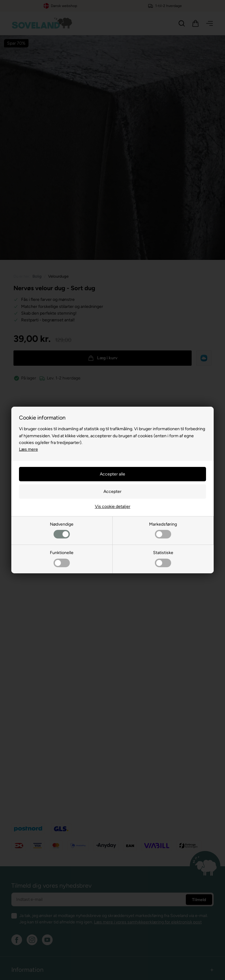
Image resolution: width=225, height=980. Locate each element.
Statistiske (163, 558)
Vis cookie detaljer (113, 507)
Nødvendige (62, 530)
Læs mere (28, 449)
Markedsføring (163, 530)
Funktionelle (62, 558)
